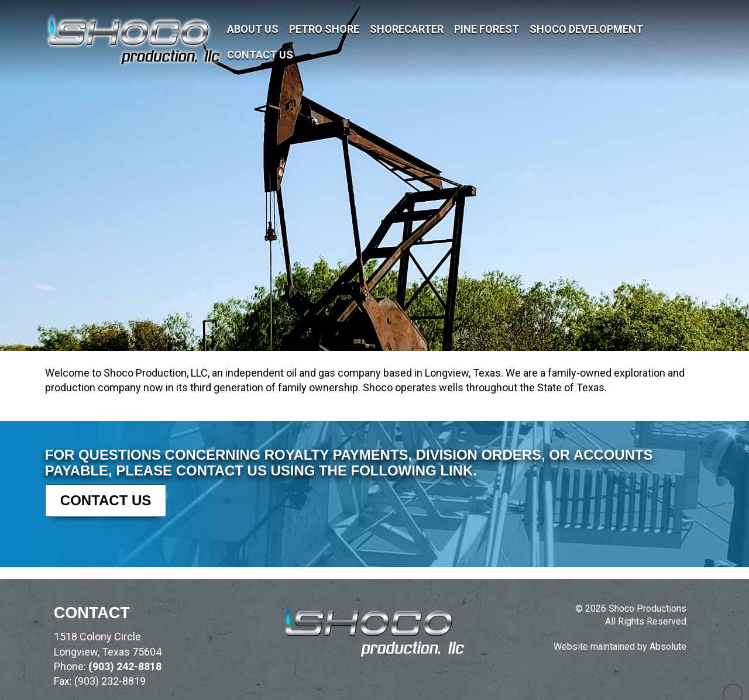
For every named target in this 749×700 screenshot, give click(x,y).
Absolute (668, 646)
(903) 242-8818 (125, 666)
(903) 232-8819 (110, 681)
